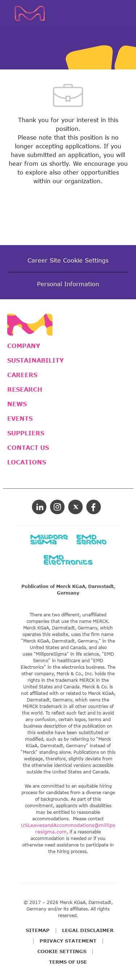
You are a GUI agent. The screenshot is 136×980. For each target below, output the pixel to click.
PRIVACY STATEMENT (68, 941)
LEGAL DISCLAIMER (88, 930)
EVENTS (20, 419)
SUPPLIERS (26, 433)
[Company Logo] (33, 13)
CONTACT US (28, 448)
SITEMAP (38, 930)
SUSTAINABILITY (36, 360)
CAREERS (22, 375)
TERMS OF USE (68, 962)
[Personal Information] (68, 284)
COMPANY (24, 346)
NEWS (17, 404)
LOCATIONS (27, 462)
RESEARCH (25, 389)
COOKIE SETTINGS (62, 951)
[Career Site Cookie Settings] (68, 260)
